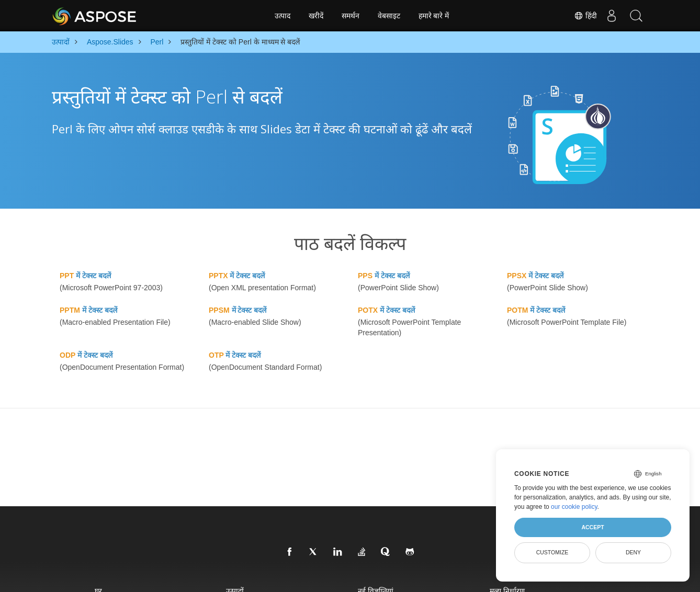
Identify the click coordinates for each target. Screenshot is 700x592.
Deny (633, 552)
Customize (552, 552)
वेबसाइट (389, 16)
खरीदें (316, 16)
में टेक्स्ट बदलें (85, 276)
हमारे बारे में (434, 16)
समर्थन (351, 16)
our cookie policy (574, 507)
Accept (592, 527)
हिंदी (582, 16)
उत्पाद (283, 16)
